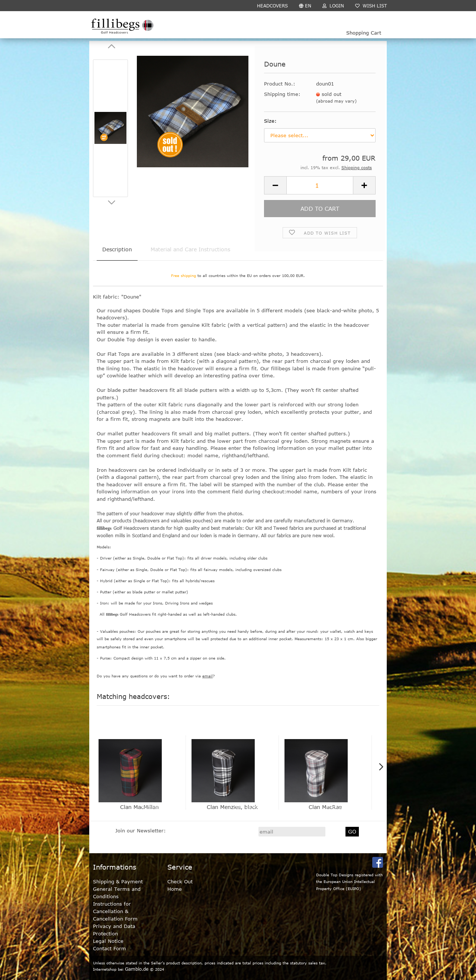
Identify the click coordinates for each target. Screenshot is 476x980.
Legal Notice (108, 941)
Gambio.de (137, 969)
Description (117, 249)
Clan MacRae (325, 807)
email (208, 676)
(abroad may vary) (336, 101)
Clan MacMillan (139, 807)
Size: (270, 121)
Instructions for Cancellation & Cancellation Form (115, 911)
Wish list (371, 6)
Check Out (180, 881)
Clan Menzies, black (232, 807)
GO (352, 831)
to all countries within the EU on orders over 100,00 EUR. (238, 275)
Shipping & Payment (118, 881)
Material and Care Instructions (190, 249)
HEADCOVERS (272, 6)
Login (333, 6)
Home (175, 889)
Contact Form (110, 948)
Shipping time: (282, 94)
